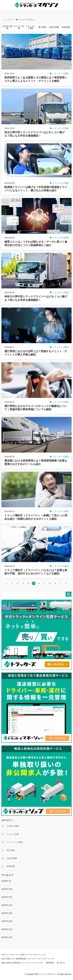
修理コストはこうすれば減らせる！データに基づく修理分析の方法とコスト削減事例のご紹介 (36, 243)
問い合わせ (61, 963)
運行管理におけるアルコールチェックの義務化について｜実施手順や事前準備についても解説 (36, 408)
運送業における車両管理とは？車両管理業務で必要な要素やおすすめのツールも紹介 (36, 462)
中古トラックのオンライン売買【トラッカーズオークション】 (24, 955)
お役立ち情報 (7, 27)
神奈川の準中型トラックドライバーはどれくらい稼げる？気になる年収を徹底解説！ (36, 298)
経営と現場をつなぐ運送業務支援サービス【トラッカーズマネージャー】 (28, 959)
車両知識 (66, 27)
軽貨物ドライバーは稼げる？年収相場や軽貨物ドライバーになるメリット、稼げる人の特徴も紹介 (36, 189)
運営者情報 (50, 963)
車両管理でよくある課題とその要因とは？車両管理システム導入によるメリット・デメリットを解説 (36, 79)
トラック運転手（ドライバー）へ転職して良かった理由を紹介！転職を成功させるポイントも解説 (36, 517)
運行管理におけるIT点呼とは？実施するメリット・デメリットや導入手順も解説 (36, 353)
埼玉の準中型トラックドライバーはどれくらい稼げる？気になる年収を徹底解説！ (34, 134)
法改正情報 (54, 27)
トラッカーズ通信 (31, 27)
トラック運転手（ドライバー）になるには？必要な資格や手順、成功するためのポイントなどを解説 (36, 572)
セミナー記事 (19, 27)
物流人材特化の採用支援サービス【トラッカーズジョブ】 (22, 963)
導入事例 (42, 27)
